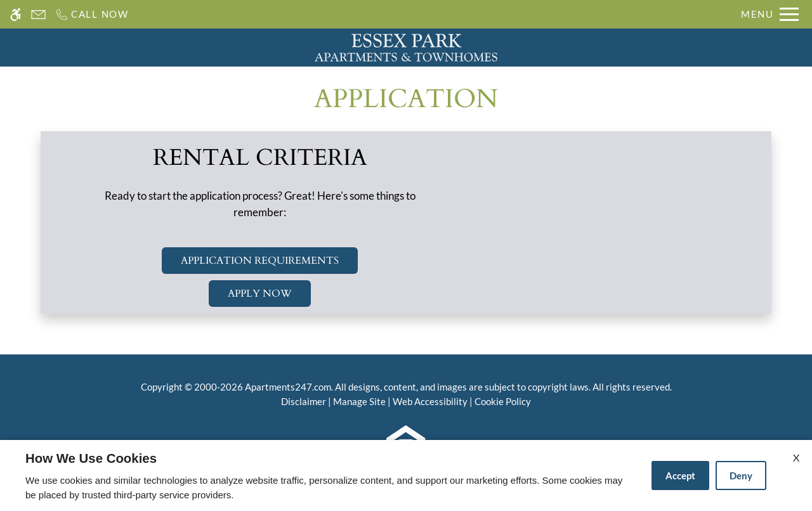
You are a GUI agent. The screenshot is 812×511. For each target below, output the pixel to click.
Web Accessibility (430, 401)
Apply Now (260, 294)
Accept (680, 475)
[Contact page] (38, 14)
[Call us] (92, 14)
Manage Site (359, 401)
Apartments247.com (288, 387)
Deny (741, 475)
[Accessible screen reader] (16, 14)
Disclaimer (304, 401)
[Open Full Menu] (770, 14)
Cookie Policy (503, 401)
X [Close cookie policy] (796, 457)
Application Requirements (260, 261)
